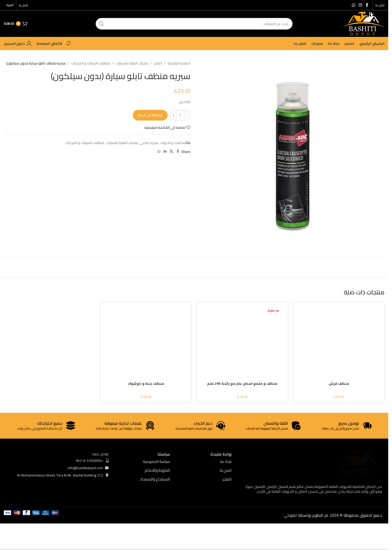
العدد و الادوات (171, 143)
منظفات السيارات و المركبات (91, 63)
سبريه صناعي (149, 143)
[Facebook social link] (367, 5)
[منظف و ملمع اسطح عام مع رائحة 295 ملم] (242, 337)
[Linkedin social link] (165, 151)
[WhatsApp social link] (354, 5)
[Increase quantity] (173, 115)
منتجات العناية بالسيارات (132, 63)
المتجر (158, 63)
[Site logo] (364, 23)
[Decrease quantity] (187, 115)
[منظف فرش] (339, 337)
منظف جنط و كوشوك (146, 384)
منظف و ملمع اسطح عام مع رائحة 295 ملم (242, 384)
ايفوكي (290, 515)
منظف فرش (339, 384)
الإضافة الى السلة (150, 115)
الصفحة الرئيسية (179, 63)
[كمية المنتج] (180, 115)
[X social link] (171, 151)
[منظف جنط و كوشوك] (146, 337)
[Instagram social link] (361, 5)
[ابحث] (194, 24)
